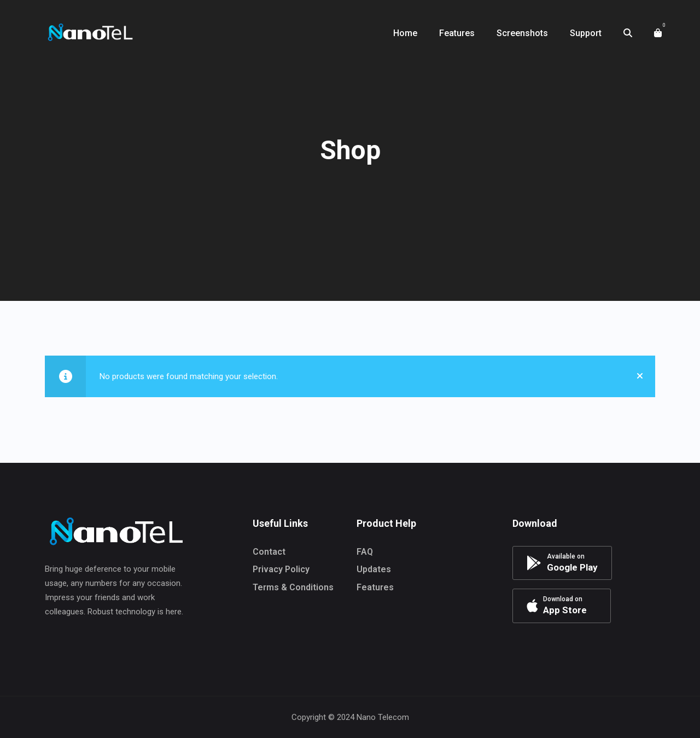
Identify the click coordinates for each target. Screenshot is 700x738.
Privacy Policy (281, 569)
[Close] (640, 376)
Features (375, 587)
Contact (269, 552)
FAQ (365, 552)
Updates (374, 569)
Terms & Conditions (293, 587)
